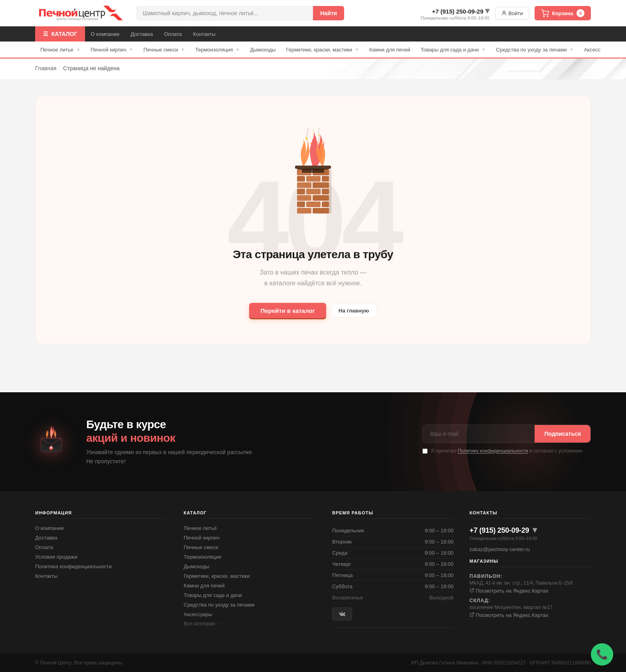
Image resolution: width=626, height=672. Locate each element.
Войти (512, 13)
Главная (46, 68)
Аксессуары (198, 614)
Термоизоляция (217, 49)
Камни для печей (390, 50)
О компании (105, 34)
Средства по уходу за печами (535, 49)
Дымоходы (263, 50)
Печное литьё (200, 528)
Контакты (204, 34)
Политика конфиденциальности (73, 566)
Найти (329, 13)
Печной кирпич (112, 49)
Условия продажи (56, 557)
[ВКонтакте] (342, 614)
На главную (354, 310)
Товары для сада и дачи (453, 49)
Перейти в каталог (284, 311)
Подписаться (563, 434)
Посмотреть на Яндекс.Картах (509, 591)
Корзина (563, 13)
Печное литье (60, 49)
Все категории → (202, 624)
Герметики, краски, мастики (323, 49)
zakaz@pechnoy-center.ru (500, 549)
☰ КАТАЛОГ (60, 34)
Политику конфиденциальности (493, 451)
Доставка (142, 34)
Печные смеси (164, 49)
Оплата (173, 34)
